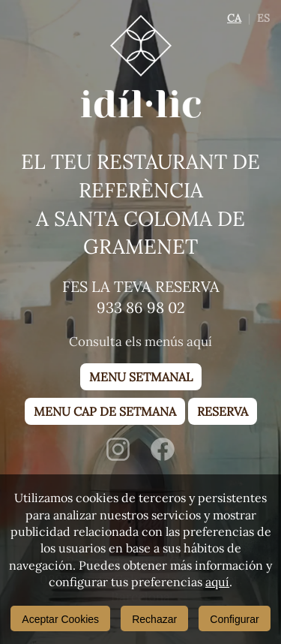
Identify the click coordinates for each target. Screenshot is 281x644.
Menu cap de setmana (105, 411)
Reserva (223, 411)
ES (263, 18)
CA (234, 18)
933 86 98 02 (141, 307)
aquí (217, 582)
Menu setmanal (141, 377)
